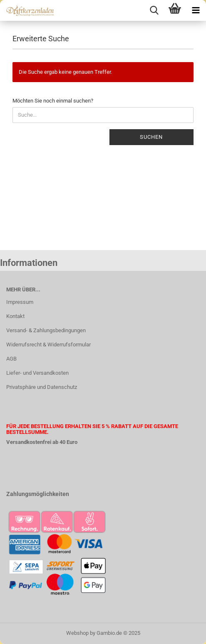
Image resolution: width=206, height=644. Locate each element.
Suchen (151, 137)
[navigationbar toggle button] (196, 10)
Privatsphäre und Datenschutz (42, 387)
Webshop (77, 633)
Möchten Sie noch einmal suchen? (53, 101)
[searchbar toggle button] (154, 10)
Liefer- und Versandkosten (37, 373)
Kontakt (15, 316)
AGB (11, 359)
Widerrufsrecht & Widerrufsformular (48, 345)
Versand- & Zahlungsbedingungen (46, 330)
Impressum (20, 302)
